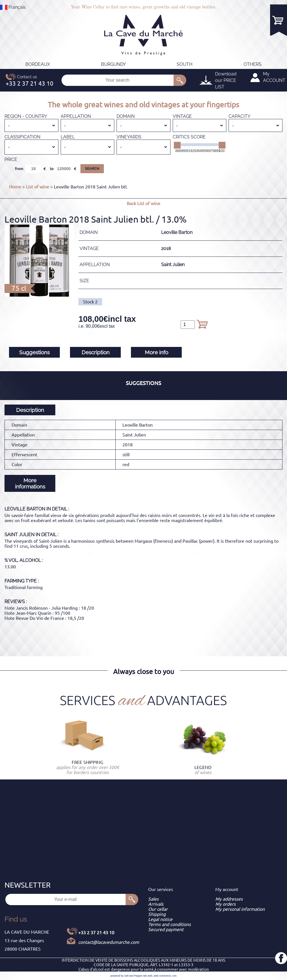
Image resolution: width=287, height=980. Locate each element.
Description (96, 352)
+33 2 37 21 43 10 (96, 933)
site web (148, 976)
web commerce (162, 976)
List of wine (38, 187)
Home (15, 187)
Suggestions (34, 352)
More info (156, 352)
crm (175, 976)
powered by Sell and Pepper (126, 976)
